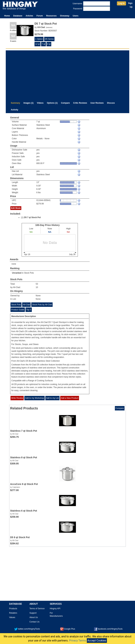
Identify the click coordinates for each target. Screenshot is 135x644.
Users (76, 16)
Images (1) (29, 103)
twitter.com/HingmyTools (27, 629)
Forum (40, 16)
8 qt (49, 44)
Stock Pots (29, 273)
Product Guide (18, 310)
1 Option (39, 39)
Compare (65, 103)
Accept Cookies (97, 641)
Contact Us (34, 622)
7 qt (43, 44)
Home (7, 16)
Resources (51, 16)
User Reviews (97, 103)
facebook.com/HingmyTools (108, 629)
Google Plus (68, 629)
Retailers (13, 613)
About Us (34, 617)
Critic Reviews (80, 103)
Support (33, 613)
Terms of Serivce (37, 609)
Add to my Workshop (34, 398)
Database (18, 16)
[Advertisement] (67, 74)
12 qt (37, 44)
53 (37, 284)
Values (12, 617)
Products (13, 609)
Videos (40, 103)
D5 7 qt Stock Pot (32, 217)
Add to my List (52, 398)
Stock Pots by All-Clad (42, 305)
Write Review (17, 398)
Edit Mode (16, 208)
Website (49, 27)
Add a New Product (70, 398)
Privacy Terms (77, 641)
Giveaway (65, 16)
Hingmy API (55, 609)
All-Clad (26, 305)
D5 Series (49, 39)
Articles (29, 16)
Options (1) (52, 103)
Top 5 (29, 310)
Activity (14, 110)
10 (37, 287)
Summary (15, 103)
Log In (121, 3)
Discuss (111, 103)
